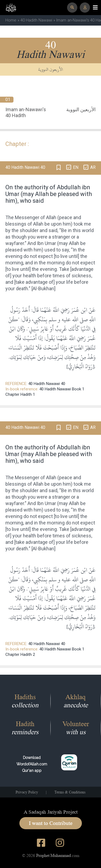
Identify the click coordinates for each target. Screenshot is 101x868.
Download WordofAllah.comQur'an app (32, 764)
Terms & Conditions (70, 792)
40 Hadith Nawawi (36, 20)
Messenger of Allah (36, 217)
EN (76, 167)
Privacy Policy (27, 792)
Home (11, 20)
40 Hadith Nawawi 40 (47, 384)
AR (93, 167)
